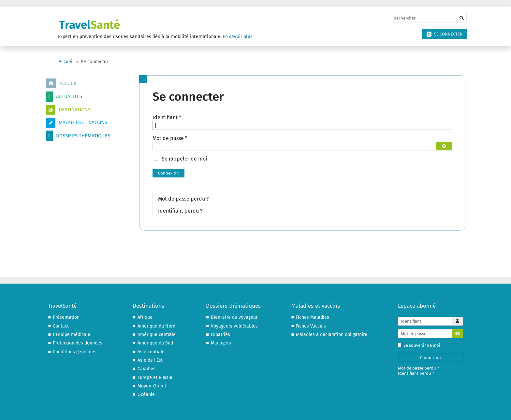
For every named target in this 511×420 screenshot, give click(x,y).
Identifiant (167, 117)
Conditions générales (75, 352)
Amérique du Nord (156, 326)
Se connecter (444, 34)
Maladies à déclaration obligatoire (332, 335)
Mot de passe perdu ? (183, 199)
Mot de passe (170, 138)
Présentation (66, 317)
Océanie (146, 394)
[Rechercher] (424, 18)
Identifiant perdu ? (180, 211)
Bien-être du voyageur (234, 317)
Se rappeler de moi (184, 159)
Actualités (64, 97)
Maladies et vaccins (77, 123)
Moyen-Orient (152, 386)
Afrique (145, 317)
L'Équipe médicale (72, 335)
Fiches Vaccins (311, 326)
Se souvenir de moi (420, 345)
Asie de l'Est (150, 360)
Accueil (62, 83)
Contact (61, 326)
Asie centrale (151, 352)
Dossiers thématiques (78, 136)
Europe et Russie (155, 378)
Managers (221, 343)
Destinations (68, 110)
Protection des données (78, 343)
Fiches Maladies (313, 317)
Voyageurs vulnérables (234, 326)
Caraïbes (146, 369)
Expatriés (220, 335)
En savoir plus (238, 37)
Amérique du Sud (155, 343)
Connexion (168, 173)
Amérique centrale (157, 335)
